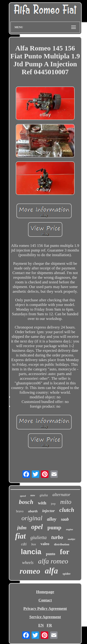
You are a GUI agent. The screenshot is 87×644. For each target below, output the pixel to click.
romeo (30, 571)
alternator (61, 495)
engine (69, 529)
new (33, 495)
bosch (26, 502)
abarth (33, 511)
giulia (44, 495)
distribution (62, 544)
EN (41, 625)
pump (54, 527)
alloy (52, 519)
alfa (51, 571)
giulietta (39, 537)
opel (37, 527)
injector (48, 511)
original (32, 518)
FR (49, 625)
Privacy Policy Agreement (45, 609)
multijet (71, 539)
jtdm (22, 528)
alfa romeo (53, 561)
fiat (20, 536)
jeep (53, 504)
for (65, 552)
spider (67, 574)
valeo (45, 544)
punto (51, 554)
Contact (45, 600)
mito (66, 502)
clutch (67, 510)
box (34, 544)
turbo (57, 537)
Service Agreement (45, 617)
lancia (31, 552)
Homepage (45, 592)
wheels (28, 563)
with (42, 503)
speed (23, 496)
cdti (24, 544)
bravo (20, 511)
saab (65, 519)
